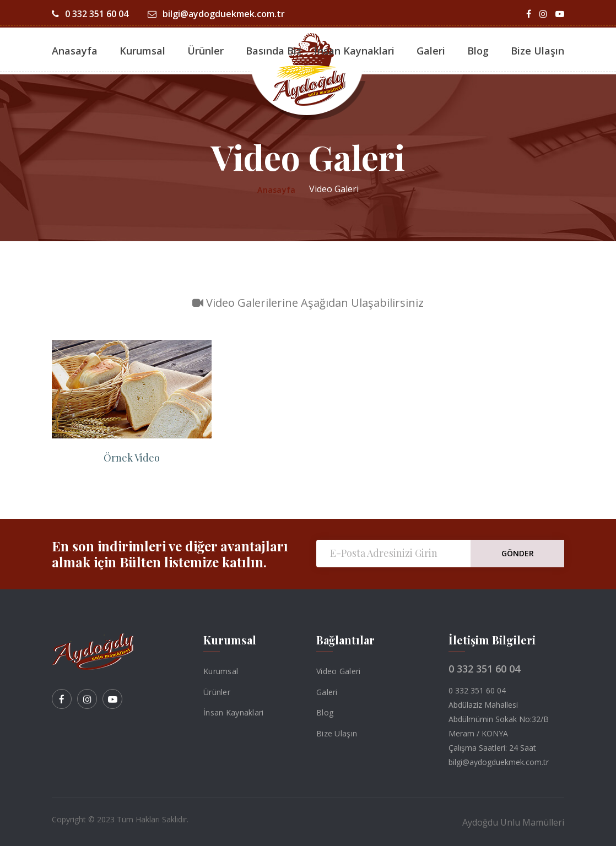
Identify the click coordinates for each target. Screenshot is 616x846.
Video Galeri (338, 671)
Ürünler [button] (206, 51)
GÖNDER (518, 553)
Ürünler (217, 692)
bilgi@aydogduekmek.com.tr (216, 14)
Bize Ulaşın (537, 51)
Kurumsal (142, 51)
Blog (478, 51)
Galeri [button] (431, 51)
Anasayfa (75, 51)
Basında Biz (274, 51)
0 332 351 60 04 (90, 14)
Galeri (327, 692)
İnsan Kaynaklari (354, 51)
